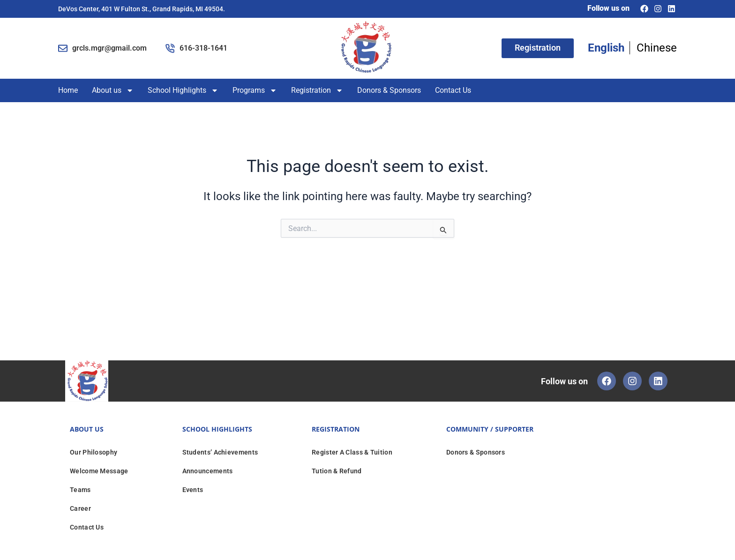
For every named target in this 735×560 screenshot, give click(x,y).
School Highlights (183, 90)
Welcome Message (99, 471)
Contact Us (453, 90)
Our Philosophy (94, 452)
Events (193, 490)
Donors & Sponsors (389, 90)
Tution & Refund (337, 471)
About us (113, 90)
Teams (80, 490)
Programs (255, 90)
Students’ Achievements (220, 452)
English (606, 48)
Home (68, 90)
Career (80, 508)
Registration (317, 90)
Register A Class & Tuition (352, 452)
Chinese (657, 48)
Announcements (208, 471)
